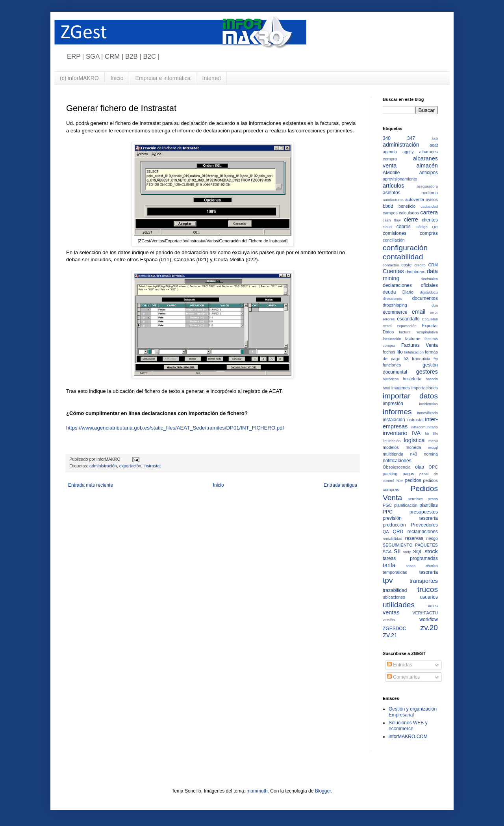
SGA (387, 552)
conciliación (394, 240)
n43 (413, 454)
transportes (424, 581)
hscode (432, 379)
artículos (393, 186)
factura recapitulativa (418, 332)
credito (420, 265)
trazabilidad (395, 590)
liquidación (392, 441)
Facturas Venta (420, 345)
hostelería (412, 379)
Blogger (323, 791)
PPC (388, 512)
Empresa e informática (163, 78)
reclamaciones (423, 532)
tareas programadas (410, 558)
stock (431, 551)
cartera (429, 212)
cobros (404, 227)
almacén (427, 166)
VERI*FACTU (425, 613)
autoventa (414, 199)
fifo (400, 352)
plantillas (429, 505)
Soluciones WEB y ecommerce (408, 726)
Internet (212, 78)
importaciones (425, 388)
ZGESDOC (394, 629)
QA (386, 532)
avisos (432, 199)
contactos (391, 265)
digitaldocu (429, 292)
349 (435, 139)
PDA (399, 481)
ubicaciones (394, 597)
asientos (392, 193)
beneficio (407, 206)
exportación (130, 466)
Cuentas (393, 271)
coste (407, 265)
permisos (416, 499)
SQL (418, 552)
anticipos (429, 173)
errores (389, 319)
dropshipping (395, 305)
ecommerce (395, 312)
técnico (432, 566)
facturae (413, 339)
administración (103, 466)
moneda (413, 447)
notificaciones (397, 461)
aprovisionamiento (400, 179)
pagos (408, 474)
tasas (411, 566)
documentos (425, 298)
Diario (408, 292)
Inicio (117, 78)
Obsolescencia (397, 467)
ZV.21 (390, 635)
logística (414, 440)
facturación (392, 339)
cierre (411, 220)
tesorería (429, 572)
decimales (429, 279)
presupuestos (424, 512)
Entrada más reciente (91, 485)
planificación (406, 505)
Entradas (399, 665)
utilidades (399, 605)
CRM (433, 265)
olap (420, 467)
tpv (388, 580)
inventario (395, 433)
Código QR (427, 227)
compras (429, 233)
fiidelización (414, 352)
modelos (391, 447)
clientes (430, 220)
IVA (416, 433)
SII (397, 551)
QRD (398, 532)
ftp (436, 359)
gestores (427, 372)
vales (433, 606)
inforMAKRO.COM (408, 737)
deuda (389, 292)
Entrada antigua (340, 485)
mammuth (257, 791)
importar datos (410, 396)
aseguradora (427, 186)
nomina (431, 454)
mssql (433, 447)
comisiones (395, 233)
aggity (408, 152)
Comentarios (403, 677)
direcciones (392, 299)
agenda (390, 152)
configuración (405, 248)
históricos (391, 379)
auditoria (430, 193)
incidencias (429, 404)
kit (427, 434)
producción (394, 525)
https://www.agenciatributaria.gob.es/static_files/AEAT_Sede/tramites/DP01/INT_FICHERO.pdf (175, 428)
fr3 (406, 359)
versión (389, 620)
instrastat (152, 466)
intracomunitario (424, 427)
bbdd (388, 206)
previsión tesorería (410, 518)
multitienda (393, 454)
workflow (429, 619)
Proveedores (424, 525)
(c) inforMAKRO (79, 78)
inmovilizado (427, 413)
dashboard (416, 272)
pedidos (413, 480)
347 (411, 138)
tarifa (389, 565)
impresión (393, 404)
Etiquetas (430, 319)
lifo (435, 434)
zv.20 (429, 628)
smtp (407, 552)
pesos (433, 499)
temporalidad (395, 572)
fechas (389, 352)
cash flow (392, 220)
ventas (391, 612)
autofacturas (393, 200)
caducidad (429, 206)
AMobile (391, 173)
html (386, 388)
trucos (428, 589)
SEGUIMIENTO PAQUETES (410, 545)
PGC (387, 505)
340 (387, 138)
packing (390, 474)
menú (433, 441)
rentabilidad (393, 539)
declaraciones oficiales (410, 285)
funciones (392, 365)
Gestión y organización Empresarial (413, 712)
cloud (387, 227)
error (434, 312)
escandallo (408, 319)
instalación (394, 420)
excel (387, 326)
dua (435, 305)
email (419, 312)
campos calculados (401, 213)
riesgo (432, 538)
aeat (434, 145)
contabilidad (403, 257)
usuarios (429, 597)
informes (397, 412)
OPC (433, 467)
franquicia (421, 359)
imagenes (401, 388)
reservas (414, 538)
